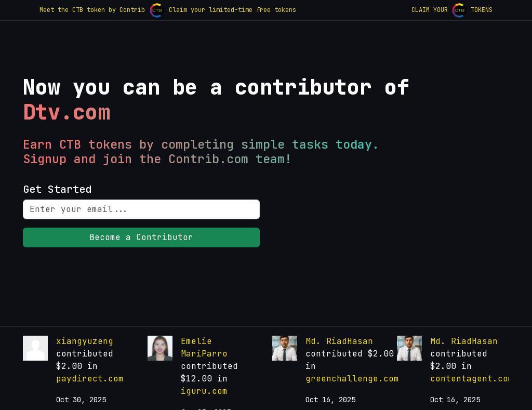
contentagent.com (472, 379)
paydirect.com (90, 379)
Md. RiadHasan (339, 341)
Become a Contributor (141, 237)
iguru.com (204, 391)
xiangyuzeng (85, 341)
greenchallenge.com (352, 379)
